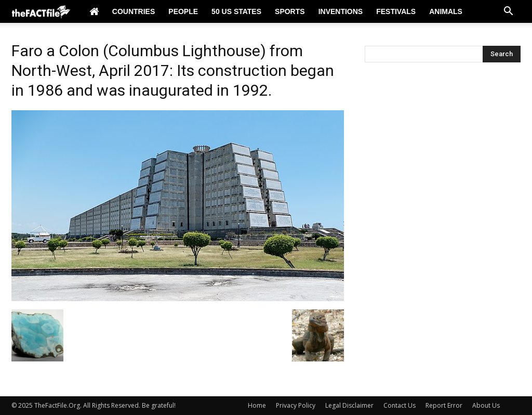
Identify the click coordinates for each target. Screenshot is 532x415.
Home (257, 405)
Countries (134, 11)
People (183, 11)
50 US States (236, 11)
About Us (486, 405)
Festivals (396, 11)
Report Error (444, 405)
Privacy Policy (296, 405)
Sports (290, 11)
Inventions (341, 11)
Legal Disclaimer (349, 405)
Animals (446, 11)
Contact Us (400, 405)
